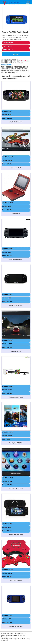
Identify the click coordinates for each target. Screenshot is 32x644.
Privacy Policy (12, 639)
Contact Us (5, 640)
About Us (4, 639)
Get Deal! (16, 54)
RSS (28, 639)
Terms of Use (21, 639)
